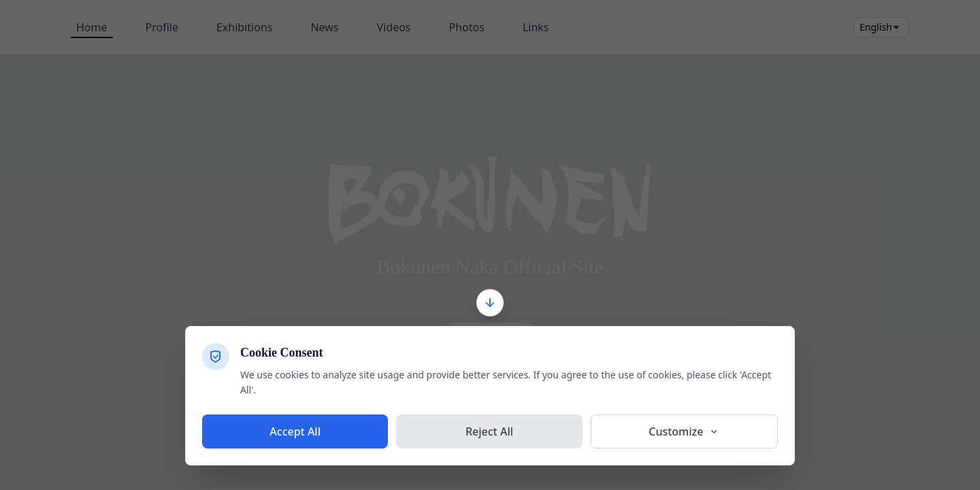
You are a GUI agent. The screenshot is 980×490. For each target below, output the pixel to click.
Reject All (489, 431)
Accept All (295, 431)
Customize (684, 431)
